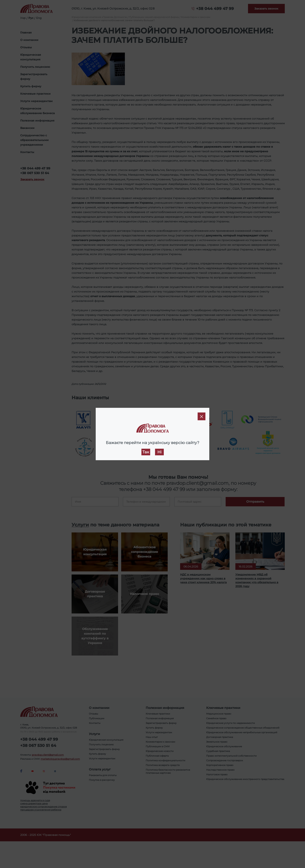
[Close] (202, 416)
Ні (159, 452)
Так (146, 452)
